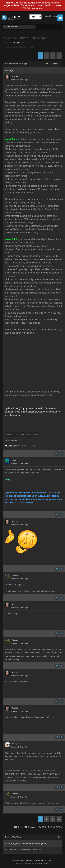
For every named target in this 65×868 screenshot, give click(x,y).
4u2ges (16, 43)
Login (44, 16)
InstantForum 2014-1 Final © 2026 (37, 860)
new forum (36, 8)
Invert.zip (12, 445)
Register (53, 16)
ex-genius (15, 781)
